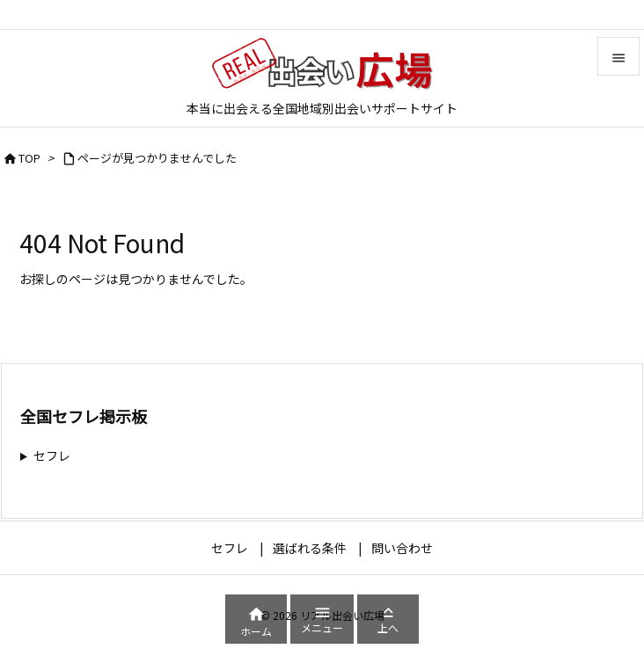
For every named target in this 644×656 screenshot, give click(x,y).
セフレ (52, 456)
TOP (29, 158)
